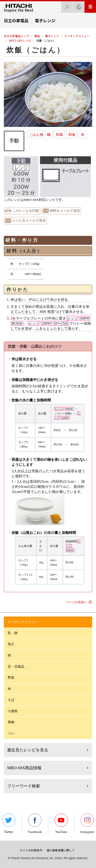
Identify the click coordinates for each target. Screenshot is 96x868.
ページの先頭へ (76, 602)
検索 (66, 6)
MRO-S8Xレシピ (20, 41)
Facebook (35, 824)
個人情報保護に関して (61, 850)
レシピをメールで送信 (29, 221)
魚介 (11, 644)
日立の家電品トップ (17, 36)
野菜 (11, 678)
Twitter (9, 824)
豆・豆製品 (16, 667)
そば (11, 700)
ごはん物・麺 (40, 135)
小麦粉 (13, 711)
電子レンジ (52, 36)
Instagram (87, 824)
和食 (72, 135)
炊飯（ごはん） (36, 50)
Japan (77, 6)
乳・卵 (13, 633)
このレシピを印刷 (26, 211)
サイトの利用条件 (31, 850)
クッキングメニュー (77, 36)
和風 (59, 135)
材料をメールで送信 (65, 211)
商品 (37, 36)
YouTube (61, 824)
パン (11, 733)
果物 (11, 722)
